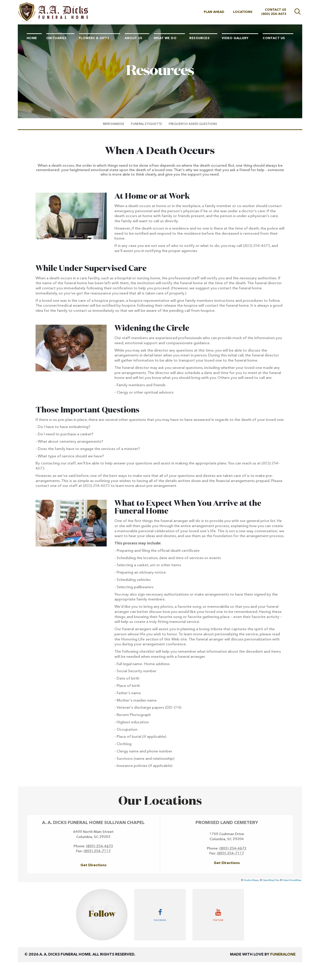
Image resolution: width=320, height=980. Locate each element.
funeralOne (283, 955)
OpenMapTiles (271, 880)
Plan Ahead (214, 12)
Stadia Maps (251, 880)
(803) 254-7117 (97, 851)
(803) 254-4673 (274, 14)
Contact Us (276, 10)
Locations (243, 12)
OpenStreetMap (292, 880)
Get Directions (93, 865)
